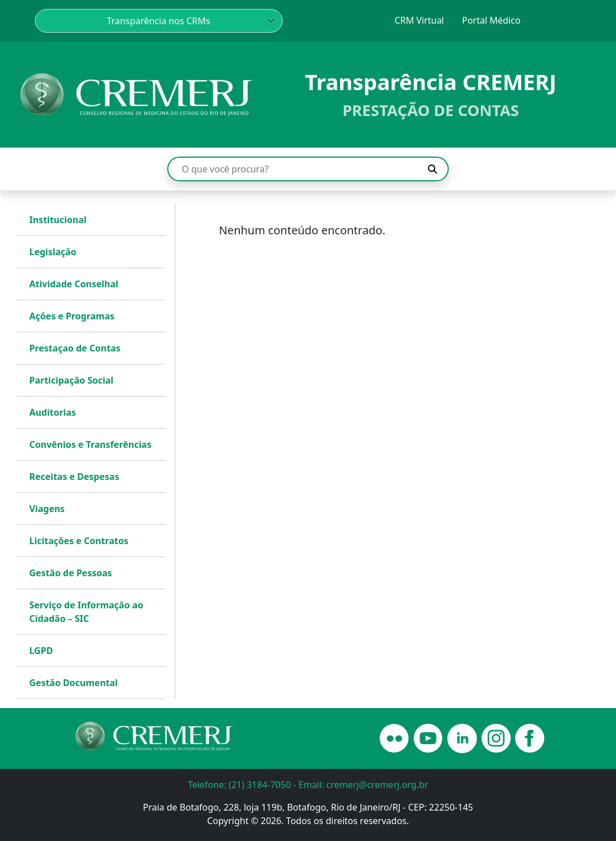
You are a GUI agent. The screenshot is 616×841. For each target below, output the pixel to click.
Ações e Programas (72, 316)
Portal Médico (491, 20)
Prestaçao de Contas (75, 348)
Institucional (58, 220)
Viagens (47, 509)
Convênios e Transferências (90, 444)
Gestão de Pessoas (71, 573)
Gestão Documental (73, 683)
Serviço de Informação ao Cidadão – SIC (86, 612)
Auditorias (53, 412)
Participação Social (71, 380)
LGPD (41, 651)
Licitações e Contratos (79, 541)
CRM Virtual (419, 20)
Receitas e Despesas (74, 477)
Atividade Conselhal (74, 284)
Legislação (53, 252)
